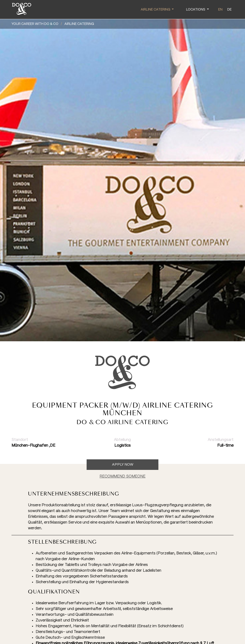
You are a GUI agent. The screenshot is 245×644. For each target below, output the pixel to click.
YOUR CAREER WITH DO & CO (35, 24)
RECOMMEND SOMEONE (122, 476)
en (220, 10)
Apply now (123, 465)
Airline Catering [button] (156, 10)
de (229, 10)
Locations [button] (196, 10)
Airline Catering (79, 24)
